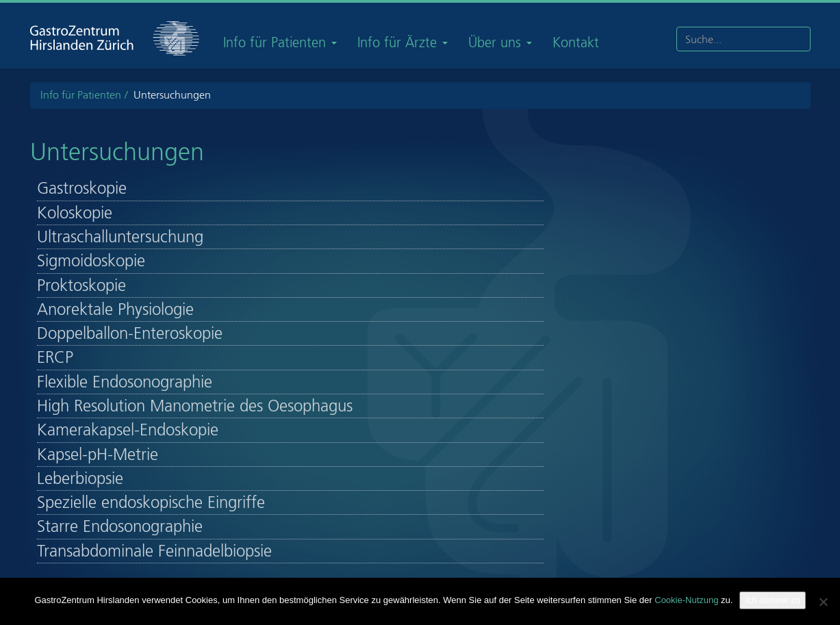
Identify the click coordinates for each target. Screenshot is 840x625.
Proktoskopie (81, 285)
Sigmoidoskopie (91, 261)
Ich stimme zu (772, 600)
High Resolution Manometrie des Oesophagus (195, 406)
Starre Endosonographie (120, 526)
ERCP (55, 357)
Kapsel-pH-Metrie (98, 455)
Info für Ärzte (403, 42)
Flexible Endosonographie (125, 382)
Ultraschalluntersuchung (120, 237)
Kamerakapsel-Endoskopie (128, 430)
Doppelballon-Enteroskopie (130, 333)
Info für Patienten (280, 42)
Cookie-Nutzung (686, 600)
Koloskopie (75, 213)
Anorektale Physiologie (115, 309)
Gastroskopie (82, 188)
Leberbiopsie (80, 479)
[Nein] (823, 602)
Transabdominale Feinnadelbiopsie (154, 551)
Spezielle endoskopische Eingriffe (151, 502)
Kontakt (576, 42)
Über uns (500, 42)
